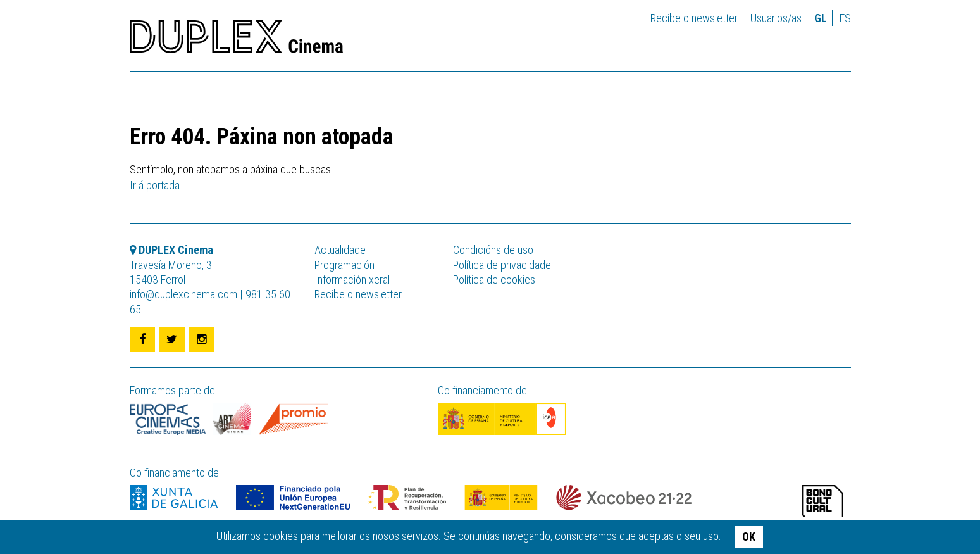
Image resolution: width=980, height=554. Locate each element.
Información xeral (352, 280)
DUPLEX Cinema (236, 41)
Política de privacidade (502, 265)
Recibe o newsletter (694, 18)
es (845, 18)
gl (821, 18)
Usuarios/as (776, 18)
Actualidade (340, 250)
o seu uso (698, 536)
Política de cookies (494, 280)
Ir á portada (155, 185)
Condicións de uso (493, 250)
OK (749, 537)
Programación (344, 265)
